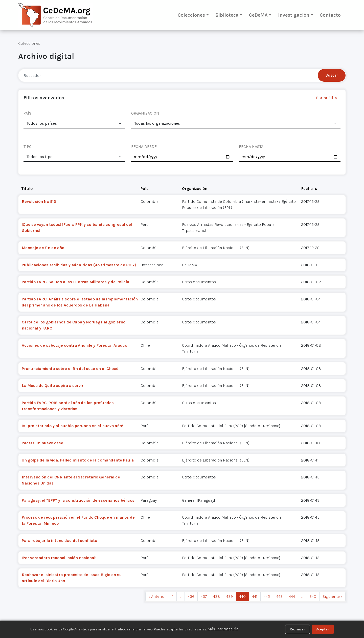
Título (27, 189)
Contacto (330, 15)
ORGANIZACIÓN (145, 113)
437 (204, 596)
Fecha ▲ (309, 189)
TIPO (28, 147)
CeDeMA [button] (258, 15)
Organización (195, 189)
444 (292, 596)
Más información (223, 629)
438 (217, 596)
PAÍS (27, 113)
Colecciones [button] (191, 15)
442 (267, 596)
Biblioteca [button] (227, 15)
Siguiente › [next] (332, 596)
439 (230, 596)
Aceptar (323, 629)
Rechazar (297, 629)
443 (279, 596)
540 (313, 596)
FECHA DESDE (144, 147)
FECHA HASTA (251, 147)
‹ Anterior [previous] (157, 596)
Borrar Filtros (328, 98)
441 (255, 596)
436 (191, 596)
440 (242, 596)
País (145, 189)
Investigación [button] (294, 15)
